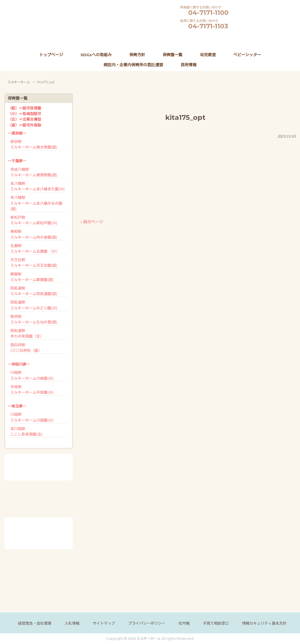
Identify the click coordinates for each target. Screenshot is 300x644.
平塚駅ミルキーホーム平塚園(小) (32, 390)
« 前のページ (92, 222)
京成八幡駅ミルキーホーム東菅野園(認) (34, 172)
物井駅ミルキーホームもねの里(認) (34, 319)
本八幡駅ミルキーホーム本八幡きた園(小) (37, 186)
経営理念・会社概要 (35, 623)
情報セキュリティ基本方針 (264, 623)
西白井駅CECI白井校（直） (26, 348)
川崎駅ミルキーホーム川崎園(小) (32, 375)
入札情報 (72, 623)
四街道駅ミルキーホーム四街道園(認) (34, 291)
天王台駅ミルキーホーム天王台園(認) (34, 263)
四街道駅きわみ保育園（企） (27, 333)
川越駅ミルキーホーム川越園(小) (32, 417)
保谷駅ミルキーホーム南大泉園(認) (34, 144)
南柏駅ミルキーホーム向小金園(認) (34, 234)
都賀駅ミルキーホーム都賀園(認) (32, 277)
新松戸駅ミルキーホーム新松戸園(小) (34, 220)
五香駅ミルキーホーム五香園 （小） (35, 249)
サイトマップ (104, 623)
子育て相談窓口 (216, 623)
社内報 (184, 623)
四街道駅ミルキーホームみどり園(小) (34, 305)
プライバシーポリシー (147, 623)
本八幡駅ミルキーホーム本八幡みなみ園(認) (36, 203)
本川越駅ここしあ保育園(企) (26, 431)
